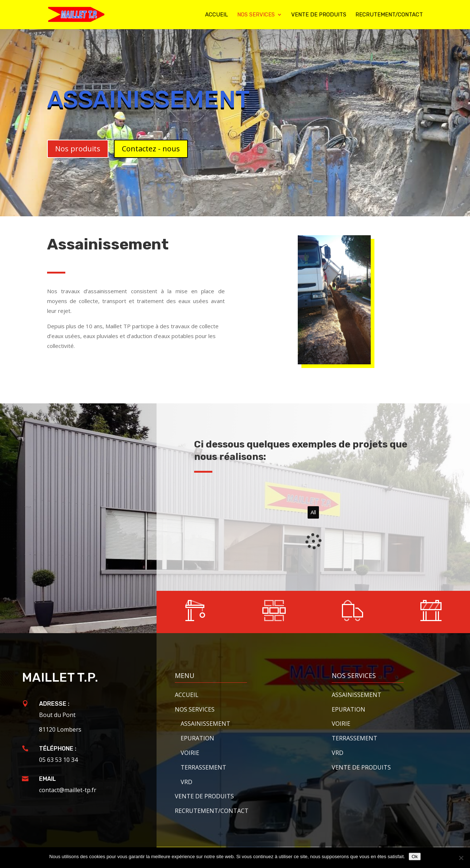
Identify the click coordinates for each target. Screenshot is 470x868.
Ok (415, 857)
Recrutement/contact (389, 15)
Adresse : (54, 704)
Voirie (190, 753)
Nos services (256, 15)
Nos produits (78, 149)
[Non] (461, 858)
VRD (186, 782)
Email (47, 779)
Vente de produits (319, 15)
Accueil (217, 15)
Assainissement (357, 695)
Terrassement (203, 767)
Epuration (197, 738)
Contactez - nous (151, 149)
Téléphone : (58, 749)
